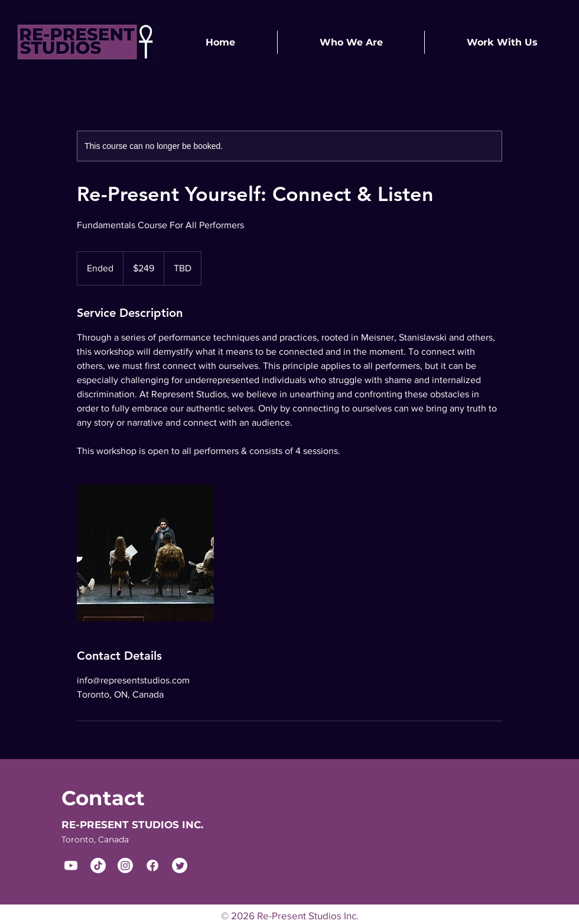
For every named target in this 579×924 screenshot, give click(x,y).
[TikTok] (98, 865)
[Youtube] (71, 865)
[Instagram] (125, 865)
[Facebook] (152, 865)
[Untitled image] (145, 553)
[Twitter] (180, 865)
